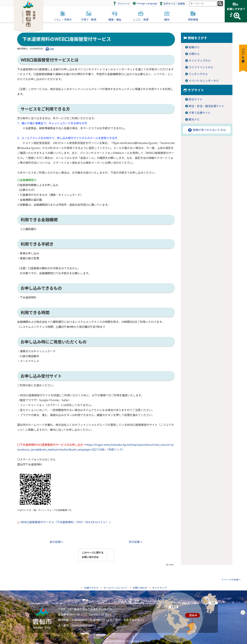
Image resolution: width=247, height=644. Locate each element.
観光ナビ (194, 119)
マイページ (123, 4)
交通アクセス (91, 588)
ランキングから (198, 74)
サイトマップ (159, 588)
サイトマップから (200, 61)
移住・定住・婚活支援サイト (207, 106)
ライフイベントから (201, 67)
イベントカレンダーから (204, 81)
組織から (194, 47)
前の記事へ (57, 542)
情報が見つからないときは (207, 130)
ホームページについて (115, 588)
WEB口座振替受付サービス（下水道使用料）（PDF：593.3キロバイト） (64, 522)
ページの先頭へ (232, 580)
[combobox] (203, 4)
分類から (194, 54)
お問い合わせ (140, 588)
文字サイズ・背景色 (174, 4)
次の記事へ (136, 542)
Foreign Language (145, 3)
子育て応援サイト (200, 113)
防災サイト (196, 99)
